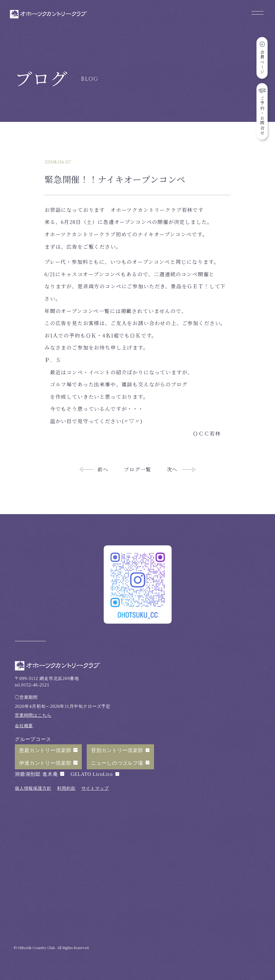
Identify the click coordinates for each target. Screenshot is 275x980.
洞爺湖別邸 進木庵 (36, 774)
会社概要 (24, 726)
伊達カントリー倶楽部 (45, 763)
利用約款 (66, 788)
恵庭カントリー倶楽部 (45, 750)
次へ (172, 469)
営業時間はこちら (33, 715)
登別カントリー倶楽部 (117, 750)
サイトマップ (95, 788)
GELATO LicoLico (92, 774)
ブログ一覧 (137, 469)
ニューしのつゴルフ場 (117, 763)
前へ (103, 469)
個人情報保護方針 (33, 788)
